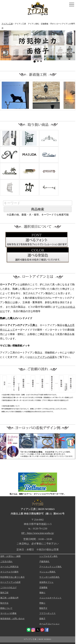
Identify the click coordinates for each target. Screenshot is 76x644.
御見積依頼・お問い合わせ (12, 619)
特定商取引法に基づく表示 (12, 577)
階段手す (43, 608)
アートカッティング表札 (50, 567)
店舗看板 (43, 587)
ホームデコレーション (49, 624)
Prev (4, 45)
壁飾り (42, 603)
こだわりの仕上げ (8, 587)
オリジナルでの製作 (9, 572)
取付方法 (4, 603)
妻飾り (42, 593)
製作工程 (4, 593)
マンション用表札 (47, 572)
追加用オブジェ (46, 582)
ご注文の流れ (6, 562)
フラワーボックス (47, 613)
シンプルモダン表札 (48, 556)
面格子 (42, 619)
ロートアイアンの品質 (42, 357)
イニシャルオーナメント (50, 598)
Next (71, 45)
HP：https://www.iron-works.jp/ (38, 533)
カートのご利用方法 (9, 567)
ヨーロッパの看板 (8, 613)
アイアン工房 (7, 24)
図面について (6, 608)
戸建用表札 (44, 562)
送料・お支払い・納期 (10, 556)
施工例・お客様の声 (9, 598)
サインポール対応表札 (49, 577)
